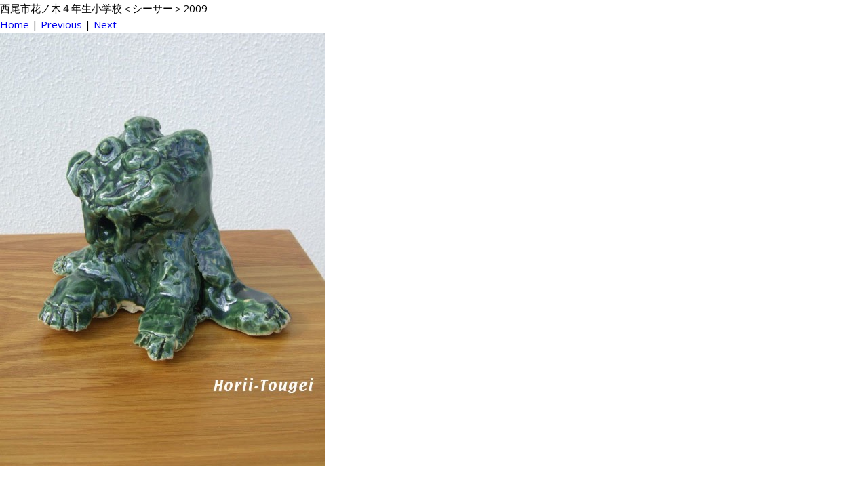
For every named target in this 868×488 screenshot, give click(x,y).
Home (15, 24)
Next (105, 24)
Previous (61, 24)
